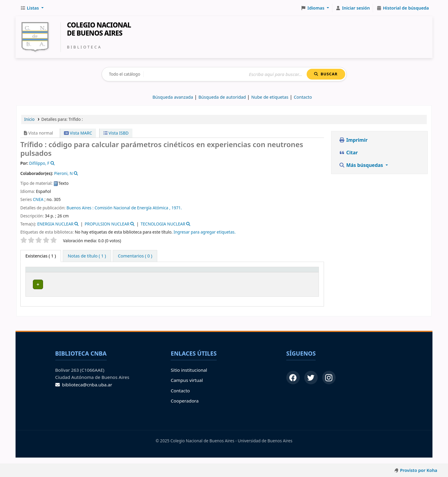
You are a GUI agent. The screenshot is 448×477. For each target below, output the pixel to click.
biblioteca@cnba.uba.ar (84, 391)
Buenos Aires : (80, 208)
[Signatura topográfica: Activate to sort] (167, 275)
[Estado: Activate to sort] (250, 275)
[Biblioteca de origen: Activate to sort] (98, 275)
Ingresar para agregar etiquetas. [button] (205, 232)
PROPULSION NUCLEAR (107, 224)
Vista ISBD (116, 133)
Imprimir (353, 140)
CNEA (38, 199)
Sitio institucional (189, 376)
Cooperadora (185, 407)
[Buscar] (225, 74)
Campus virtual (187, 386)
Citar (348, 153)
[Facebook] (293, 384)
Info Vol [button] (207, 275)
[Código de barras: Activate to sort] (295, 275)
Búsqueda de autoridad (222, 97)
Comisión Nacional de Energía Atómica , (133, 208)
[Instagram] (329, 384)
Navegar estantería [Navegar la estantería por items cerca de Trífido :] (156, 292)
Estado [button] (238, 278)
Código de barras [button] (285, 275)
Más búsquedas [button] (362, 165)
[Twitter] (311, 384)
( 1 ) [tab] (41, 256)
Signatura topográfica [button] (160, 278)
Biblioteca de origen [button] (87, 278)
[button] (32, 8)
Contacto (180, 397)
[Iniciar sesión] (353, 8)
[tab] (87, 256)
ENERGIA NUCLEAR (55, 224)
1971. (177, 208)
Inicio (29, 119)
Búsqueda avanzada (173, 97)
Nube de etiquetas (270, 97)
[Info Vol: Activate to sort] (214, 275)
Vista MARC (78, 133)
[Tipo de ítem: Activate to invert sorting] (44, 275)
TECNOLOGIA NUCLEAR (163, 224)
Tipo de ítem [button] (36, 275)
